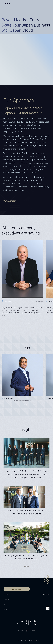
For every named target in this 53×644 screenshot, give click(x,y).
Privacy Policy (46, 595)
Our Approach (7, 595)
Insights (5, 609)
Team (5, 604)
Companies (6, 599)
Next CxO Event (17, 589)
